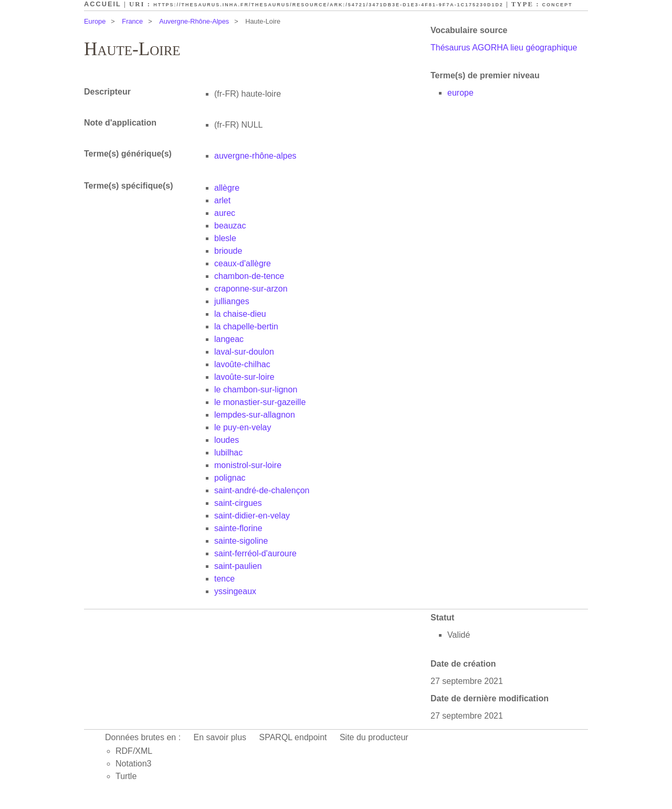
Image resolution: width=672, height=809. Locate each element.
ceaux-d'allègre (243, 263)
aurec (225, 213)
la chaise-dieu (240, 314)
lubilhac (228, 453)
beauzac (230, 226)
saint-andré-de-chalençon (262, 490)
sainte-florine (238, 528)
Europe (95, 21)
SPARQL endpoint (293, 737)
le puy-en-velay (243, 427)
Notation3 (134, 764)
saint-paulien (238, 566)
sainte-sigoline (241, 541)
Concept (558, 5)
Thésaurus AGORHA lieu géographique (504, 48)
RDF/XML (134, 751)
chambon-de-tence (249, 276)
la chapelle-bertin (246, 326)
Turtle (126, 776)
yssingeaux (235, 591)
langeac (229, 339)
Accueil (103, 4)
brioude (228, 251)
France (132, 21)
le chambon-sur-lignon (256, 390)
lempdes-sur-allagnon (255, 415)
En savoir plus (220, 737)
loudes (227, 440)
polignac (230, 478)
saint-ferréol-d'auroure (255, 553)
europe (460, 93)
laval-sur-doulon (244, 352)
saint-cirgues (238, 503)
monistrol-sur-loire (248, 465)
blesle (225, 238)
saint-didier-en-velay (252, 516)
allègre (227, 188)
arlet (222, 200)
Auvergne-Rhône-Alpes (194, 21)
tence (224, 579)
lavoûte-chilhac (242, 364)
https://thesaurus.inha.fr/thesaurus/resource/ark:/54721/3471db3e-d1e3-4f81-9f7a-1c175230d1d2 (328, 5)
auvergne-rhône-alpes (255, 156)
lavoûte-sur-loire (244, 377)
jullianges (232, 301)
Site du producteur (374, 737)
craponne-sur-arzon (251, 289)
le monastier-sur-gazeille (260, 402)
